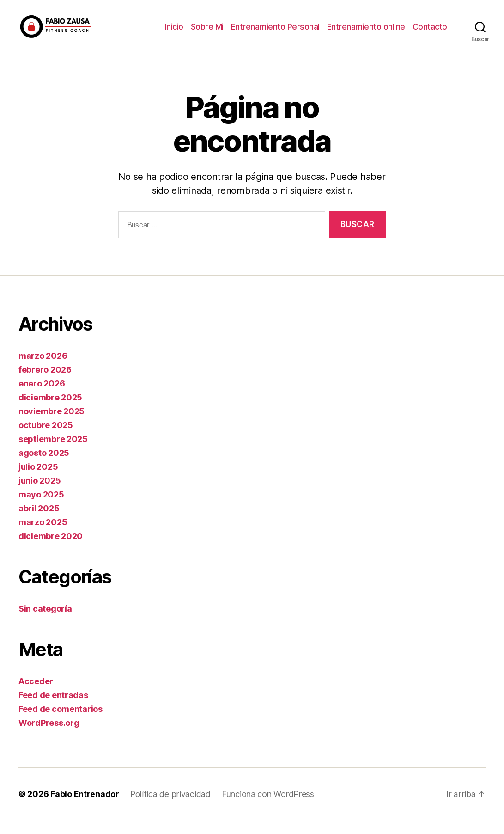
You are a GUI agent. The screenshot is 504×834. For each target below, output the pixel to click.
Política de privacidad (170, 808)
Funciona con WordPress (267, 808)
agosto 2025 (44, 467)
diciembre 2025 (50, 411)
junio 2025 (39, 494)
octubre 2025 (46, 439)
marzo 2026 (43, 370)
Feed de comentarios (61, 723)
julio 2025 (38, 481)
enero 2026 (42, 397)
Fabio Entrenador (85, 808)
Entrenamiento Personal (275, 34)
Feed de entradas (53, 709)
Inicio (174, 34)
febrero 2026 (45, 383)
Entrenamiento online (366, 34)
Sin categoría (45, 622)
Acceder (36, 695)
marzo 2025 (43, 536)
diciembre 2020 (51, 550)
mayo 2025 (41, 508)
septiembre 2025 (53, 453)
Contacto (430, 34)
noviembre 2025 (52, 425)
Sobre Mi (207, 34)
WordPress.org (49, 737)
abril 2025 (39, 522)
